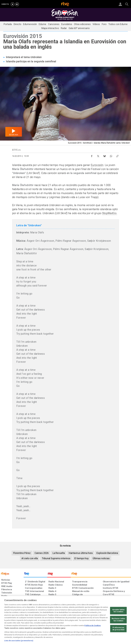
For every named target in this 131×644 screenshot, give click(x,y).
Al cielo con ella (30, 558)
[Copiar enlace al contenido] (117, 155)
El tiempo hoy (82, 558)
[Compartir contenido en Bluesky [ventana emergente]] (105, 155)
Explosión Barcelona (107, 553)
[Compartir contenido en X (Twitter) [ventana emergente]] (98, 155)
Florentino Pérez (22, 553)
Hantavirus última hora (81, 553)
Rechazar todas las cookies (118, 629)
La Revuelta (59, 553)
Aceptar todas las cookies (118, 620)
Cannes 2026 (42, 553)
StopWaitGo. (110, 213)
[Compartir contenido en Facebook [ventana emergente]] (92, 155)
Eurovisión (97, 165)
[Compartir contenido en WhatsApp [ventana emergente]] (111, 155)
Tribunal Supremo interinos (56, 558)
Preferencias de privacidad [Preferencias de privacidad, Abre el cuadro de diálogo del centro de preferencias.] (118, 638)
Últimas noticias (101, 558)
